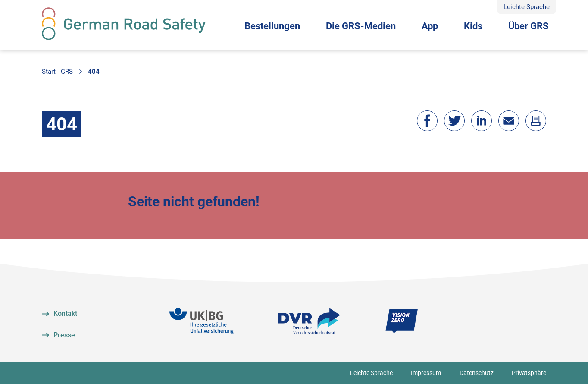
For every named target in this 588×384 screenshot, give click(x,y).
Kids (473, 26)
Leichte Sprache (527, 7)
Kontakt (65, 313)
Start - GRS (57, 72)
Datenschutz (477, 373)
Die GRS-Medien (361, 26)
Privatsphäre (529, 373)
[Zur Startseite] (124, 24)
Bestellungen (272, 26)
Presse (64, 335)
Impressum (426, 373)
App (430, 26)
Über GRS (529, 26)
